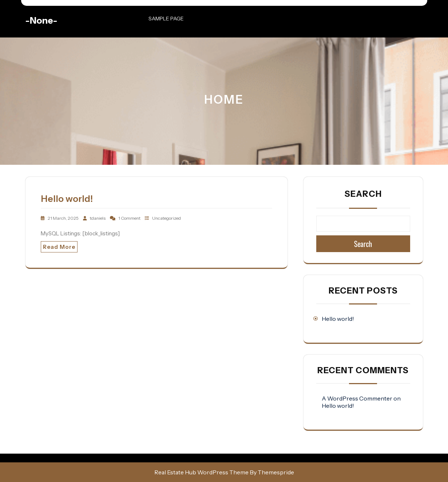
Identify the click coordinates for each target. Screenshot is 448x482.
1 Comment (130, 218)
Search (363, 194)
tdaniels (98, 218)
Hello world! (67, 199)
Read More (59, 247)
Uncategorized (166, 218)
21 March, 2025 (64, 218)
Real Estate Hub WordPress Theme (201, 472)
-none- (41, 20)
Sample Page (166, 19)
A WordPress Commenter (357, 398)
